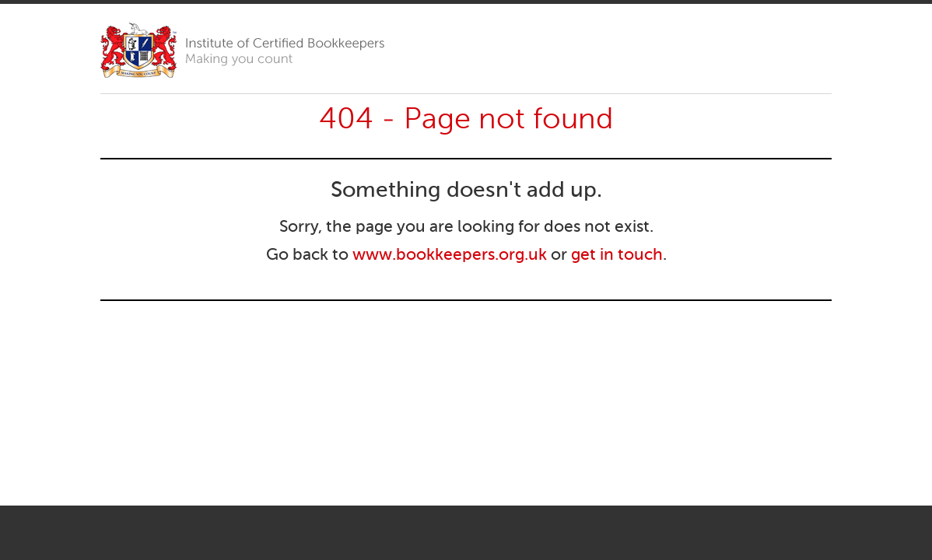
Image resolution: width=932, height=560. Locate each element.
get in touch (617, 255)
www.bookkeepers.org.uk (450, 255)
